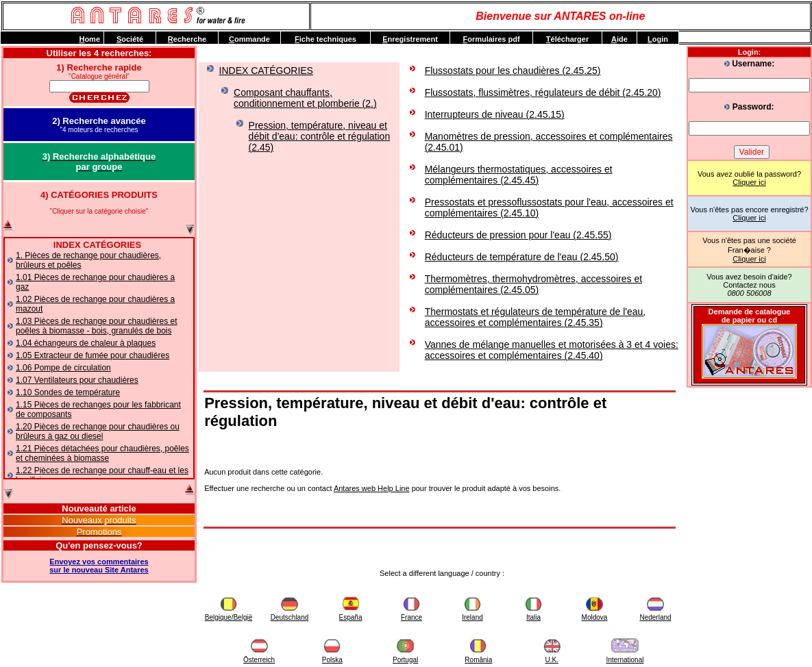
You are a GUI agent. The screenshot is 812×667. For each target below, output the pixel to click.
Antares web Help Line (372, 488)
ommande (249, 39)
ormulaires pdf (491, 39)
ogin (658, 39)
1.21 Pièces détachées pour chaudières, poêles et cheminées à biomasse (102, 453)
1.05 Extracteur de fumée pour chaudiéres (93, 355)
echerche (187, 39)
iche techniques (325, 39)
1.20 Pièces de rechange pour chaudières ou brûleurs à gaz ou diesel (98, 431)
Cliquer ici (749, 182)
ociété (130, 39)
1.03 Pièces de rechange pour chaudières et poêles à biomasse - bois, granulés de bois (97, 326)
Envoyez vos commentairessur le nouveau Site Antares (99, 566)
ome (89, 39)
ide (619, 39)
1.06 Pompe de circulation (63, 368)
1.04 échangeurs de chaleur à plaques (86, 343)
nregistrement (410, 39)
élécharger (567, 39)
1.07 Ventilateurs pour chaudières (77, 380)
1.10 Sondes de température (68, 392)
